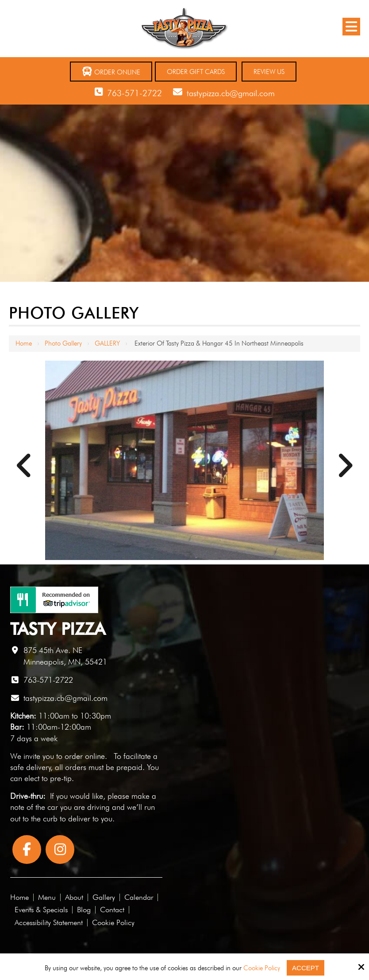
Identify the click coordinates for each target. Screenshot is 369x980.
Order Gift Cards (196, 72)
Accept (306, 968)
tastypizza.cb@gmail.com (231, 93)
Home (24, 343)
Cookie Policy (262, 968)
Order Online (111, 72)
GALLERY (107, 343)
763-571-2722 (135, 93)
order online (85, 756)
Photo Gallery (63, 343)
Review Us (269, 72)
